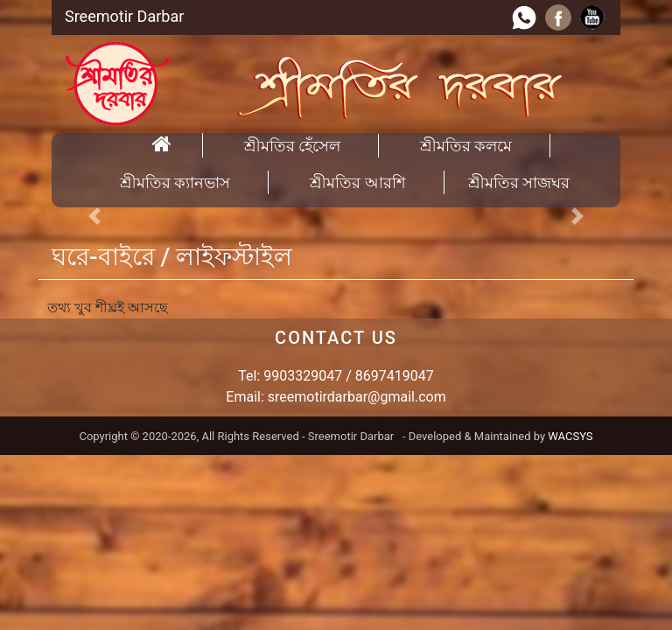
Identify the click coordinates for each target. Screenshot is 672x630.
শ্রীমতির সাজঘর (519, 182)
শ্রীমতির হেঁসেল (292, 146)
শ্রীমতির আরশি (357, 182)
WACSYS (570, 436)
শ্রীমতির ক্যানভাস (175, 182)
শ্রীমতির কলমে (466, 146)
